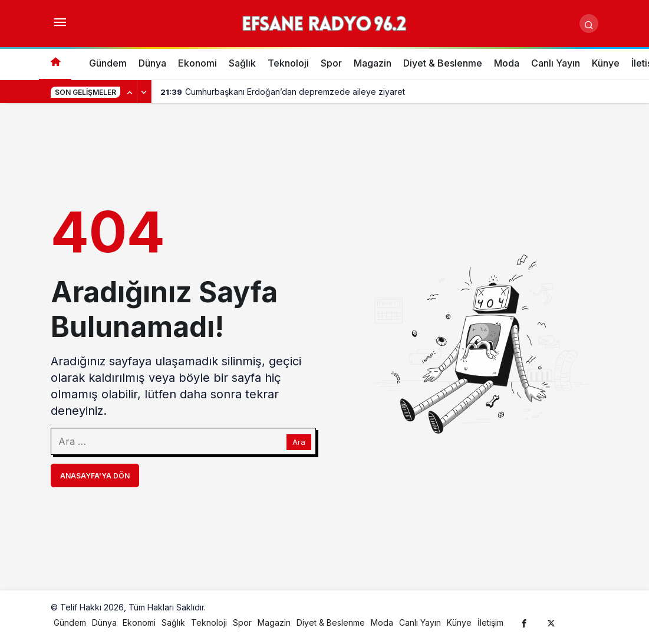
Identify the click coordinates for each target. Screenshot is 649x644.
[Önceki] (130, 92)
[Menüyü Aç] (60, 24)
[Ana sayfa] (55, 63)
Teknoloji (288, 63)
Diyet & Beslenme (443, 63)
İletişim (490, 622)
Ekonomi (197, 63)
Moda (507, 63)
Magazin (373, 63)
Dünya (152, 63)
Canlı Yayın (556, 63)
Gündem (108, 63)
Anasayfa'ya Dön (95, 476)
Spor (331, 63)
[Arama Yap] (589, 24)
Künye (606, 63)
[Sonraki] (144, 92)
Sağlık (242, 63)
